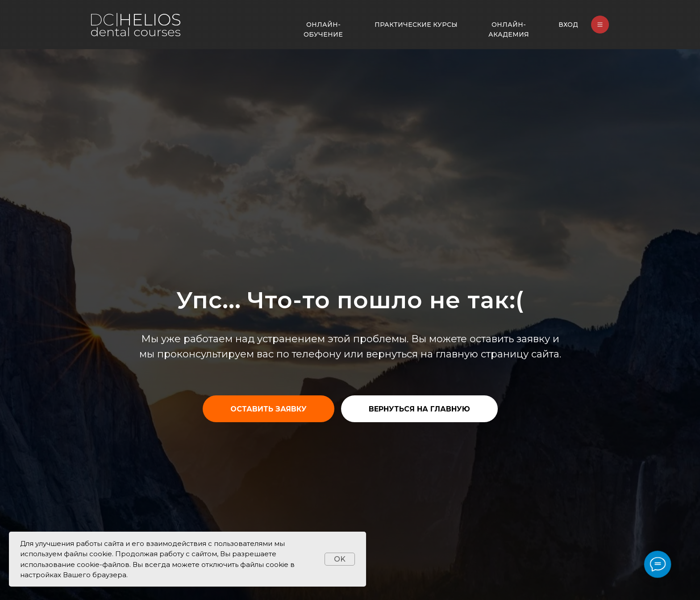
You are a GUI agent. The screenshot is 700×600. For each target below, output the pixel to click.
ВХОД (568, 25)
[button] (269, 409)
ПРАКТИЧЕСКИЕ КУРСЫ (416, 25)
